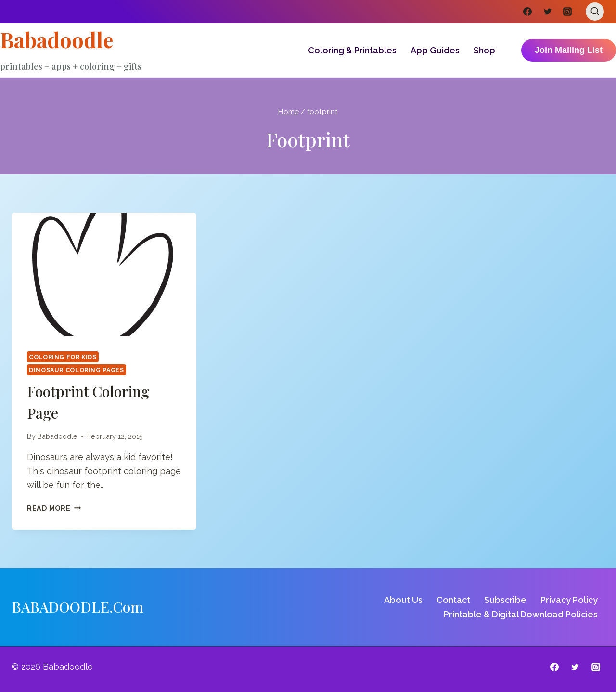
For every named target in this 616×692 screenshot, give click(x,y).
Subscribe (505, 600)
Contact (453, 600)
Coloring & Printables (352, 50)
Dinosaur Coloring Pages (77, 370)
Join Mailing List (569, 50)
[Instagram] (567, 12)
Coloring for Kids (63, 357)
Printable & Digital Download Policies (521, 614)
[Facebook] (527, 12)
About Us (403, 600)
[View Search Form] (595, 12)
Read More (54, 508)
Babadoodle (57, 436)
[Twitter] (548, 12)
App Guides (435, 50)
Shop (484, 50)
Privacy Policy (569, 600)
